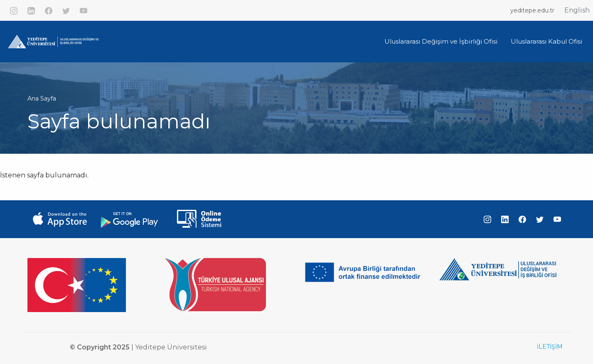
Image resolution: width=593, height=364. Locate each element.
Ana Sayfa (42, 98)
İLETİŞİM (550, 347)
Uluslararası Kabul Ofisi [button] (546, 41)
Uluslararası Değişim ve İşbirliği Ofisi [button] (441, 41)
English (577, 10)
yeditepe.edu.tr (532, 10)
